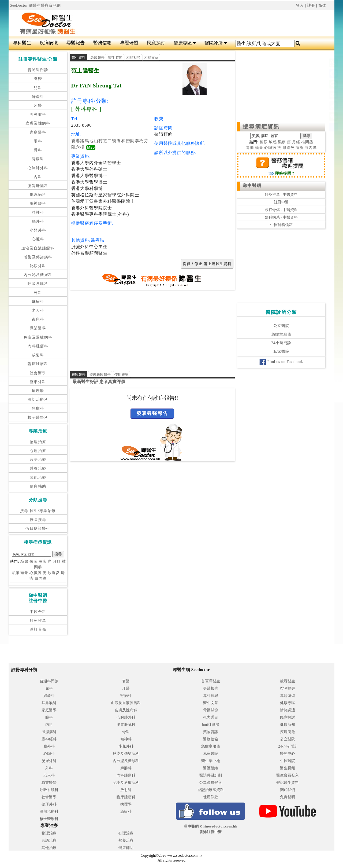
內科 (38, 177)
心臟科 (38, 239)
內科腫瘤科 (38, 346)
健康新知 (288, 725)
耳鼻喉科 (38, 114)
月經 (57, 562)
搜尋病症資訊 (261, 127)
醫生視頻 (288, 768)
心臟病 (36, 573)
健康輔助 (38, 486)
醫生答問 (115, 58)
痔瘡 (300, 148)
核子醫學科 (38, 418)
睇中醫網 (252, 185)
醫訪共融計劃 (211, 775)
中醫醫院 (288, 761)
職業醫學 (38, 328)
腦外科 (38, 221)
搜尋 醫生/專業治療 (38, 511)
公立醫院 (281, 326)
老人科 (38, 310)
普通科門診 (38, 70)
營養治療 (38, 468)
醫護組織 (211, 768)
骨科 (38, 150)
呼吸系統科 (38, 284)
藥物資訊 (211, 732)
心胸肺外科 (38, 168)
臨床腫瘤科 (38, 364)
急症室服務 (281, 334)
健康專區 (185, 43)
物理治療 (38, 442)
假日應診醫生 (38, 529)
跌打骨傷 (38, 629)
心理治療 (38, 451)
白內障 (41, 578)
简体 (322, 5)
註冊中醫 (281, 202)
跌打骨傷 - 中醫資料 (281, 210)
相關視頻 (133, 58)
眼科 (38, 141)
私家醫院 (281, 352)
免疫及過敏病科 (38, 337)
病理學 (38, 391)
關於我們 (288, 790)
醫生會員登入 (288, 775)
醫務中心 (288, 754)
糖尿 (24, 562)
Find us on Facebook (281, 362)
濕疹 (43, 562)
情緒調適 (288, 710)
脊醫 (38, 79)
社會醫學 (38, 373)
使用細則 (122, 375)
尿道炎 (54, 573)
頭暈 (24, 573)
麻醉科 (38, 302)
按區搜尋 (38, 520)
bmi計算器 (211, 725)
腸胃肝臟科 (38, 186)
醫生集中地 (211, 761)
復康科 (38, 319)
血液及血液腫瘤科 (38, 248)
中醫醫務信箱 (281, 225)
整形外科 (38, 382)
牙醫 (38, 106)
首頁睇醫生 (211, 681)
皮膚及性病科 (38, 123)
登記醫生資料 (288, 783)
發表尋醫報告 (100, 375)
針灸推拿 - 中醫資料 (281, 195)
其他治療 (38, 478)
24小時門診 (281, 343)
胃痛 (15, 573)
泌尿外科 (38, 266)
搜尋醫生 (288, 681)
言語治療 (38, 460)
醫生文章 (211, 703)
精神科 (38, 213)
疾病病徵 (49, 43)
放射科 (38, 355)
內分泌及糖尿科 (38, 275)
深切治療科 (38, 400)
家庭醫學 (38, 132)
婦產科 (38, 97)
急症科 (38, 408)
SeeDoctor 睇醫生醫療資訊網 (35, 5)
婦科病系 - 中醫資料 (281, 217)
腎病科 (38, 159)
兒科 (38, 88)
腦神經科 (38, 203)
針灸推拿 (38, 621)
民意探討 (156, 43)
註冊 (311, 5)
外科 (38, 293)
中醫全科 (38, 612)
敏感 (33, 562)
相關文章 (151, 58)
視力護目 (211, 717)
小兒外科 (38, 230)
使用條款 (211, 797)
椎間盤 (307, 142)
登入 (300, 5)
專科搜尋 (211, 696)
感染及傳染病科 (38, 257)
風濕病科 (38, 195)
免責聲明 (288, 797)
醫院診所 (216, 43)
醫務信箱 (102, 43)
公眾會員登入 (211, 783)
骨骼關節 (211, 710)
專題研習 (129, 43)
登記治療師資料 (211, 790)
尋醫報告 (76, 43)
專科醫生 (22, 43)
